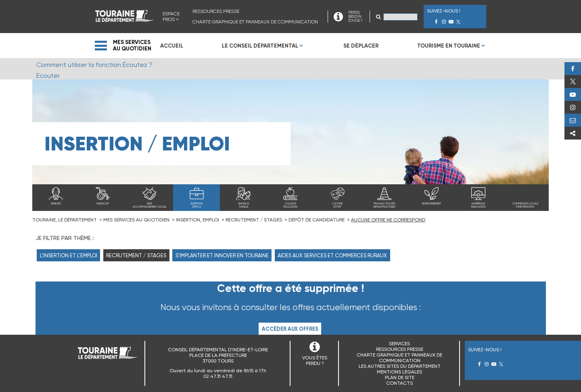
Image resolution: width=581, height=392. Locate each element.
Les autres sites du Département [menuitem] (400, 366)
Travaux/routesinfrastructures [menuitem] (385, 205)
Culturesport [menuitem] (337, 205)
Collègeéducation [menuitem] (290, 205)
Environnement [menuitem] (432, 204)
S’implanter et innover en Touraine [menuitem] (222, 255)
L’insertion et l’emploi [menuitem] (69, 255)
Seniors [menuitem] (56, 204)
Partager (573, 133)
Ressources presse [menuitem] (216, 11)
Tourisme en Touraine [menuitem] (449, 46)
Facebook (573, 69)
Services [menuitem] (399, 344)
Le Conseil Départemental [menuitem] (260, 46)
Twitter (573, 81)
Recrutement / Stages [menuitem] (136, 255)
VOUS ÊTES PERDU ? (315, 361)
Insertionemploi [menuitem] (197, 205)
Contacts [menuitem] (399, 383)
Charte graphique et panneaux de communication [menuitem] (255, 22)
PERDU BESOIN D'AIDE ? (355, 17)
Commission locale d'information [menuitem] (525, 205)
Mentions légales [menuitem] (399, 372)
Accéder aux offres (290, 329)
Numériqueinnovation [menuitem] (478, 205)
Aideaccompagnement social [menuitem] (150, 205)
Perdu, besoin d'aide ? (573, 120)
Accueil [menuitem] (172, 46)
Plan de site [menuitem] (400, 377)
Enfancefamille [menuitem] (244, 205)
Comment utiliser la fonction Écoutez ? (94, 65)
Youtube (573, 94)
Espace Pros (171, 17)
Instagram (573, 107)
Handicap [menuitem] (103, 204)
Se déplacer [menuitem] (361, 46)
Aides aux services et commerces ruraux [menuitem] (332, 255)
